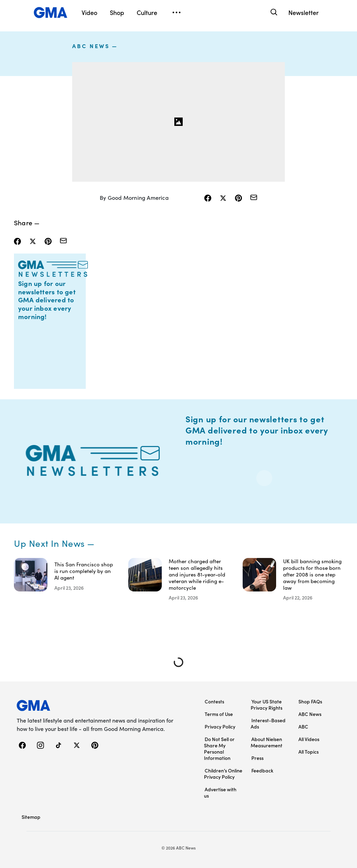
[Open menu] (176, 13)
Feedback (262, 770)
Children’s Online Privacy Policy (223, 773)
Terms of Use (219, 714)
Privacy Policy (220, 726)
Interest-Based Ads (268, 723)
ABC (303, 726)
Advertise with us (220, 792)
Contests (214, 701)
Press (257, 758)
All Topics (309, 752)
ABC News (91, 46)
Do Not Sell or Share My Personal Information (219, 748)
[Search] (273, 12)
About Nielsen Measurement (267, 742)
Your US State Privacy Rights (267, 704)
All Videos (309, 739)
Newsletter (303, 12)
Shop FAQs (310, 701)
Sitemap (31, 817)
